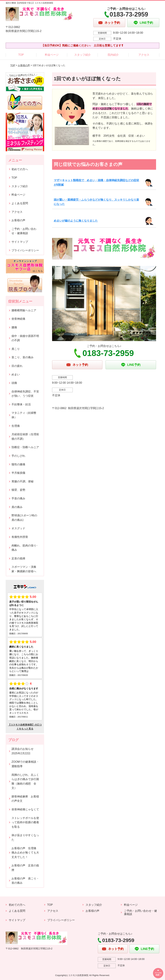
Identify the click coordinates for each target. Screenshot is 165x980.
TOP (21, 55)
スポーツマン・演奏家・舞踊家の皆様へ (24, 569)
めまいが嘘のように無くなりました (76, 221)
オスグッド (18, 528)
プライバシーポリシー (25, 250)
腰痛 (14, 327)
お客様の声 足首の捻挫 (25, 868)
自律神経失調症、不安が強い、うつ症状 (25, 394)
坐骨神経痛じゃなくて (25, 809)
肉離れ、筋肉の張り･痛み (25, 548)
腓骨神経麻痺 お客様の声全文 (25, 799)
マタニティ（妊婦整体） (24, 415)
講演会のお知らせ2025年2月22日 (23, 751)
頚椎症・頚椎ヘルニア (25, 447)
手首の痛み (18, 498)
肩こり (16, 349)
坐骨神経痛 (18, 319)
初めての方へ (20, 169)
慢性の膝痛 (18, 464)
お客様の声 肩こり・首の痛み (25, 881)
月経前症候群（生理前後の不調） (25, 437)
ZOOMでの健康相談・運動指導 (25, 764)
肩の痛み (17, 507)
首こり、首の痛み (23, 357)
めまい (16, 374)
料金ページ (52, 55)
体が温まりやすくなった (25, 837)
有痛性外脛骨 (20, 537)
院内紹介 (113, 55)
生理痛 (16, 426)
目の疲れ (17, 366)
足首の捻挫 (18, 558)
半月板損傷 (18, 473)
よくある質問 (20, 203)
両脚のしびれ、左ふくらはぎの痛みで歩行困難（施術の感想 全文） (25, 781)
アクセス (144, 55)
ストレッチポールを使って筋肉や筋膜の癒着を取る (25, 822)
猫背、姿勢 (18, 490)
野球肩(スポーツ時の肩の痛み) (24, 518)
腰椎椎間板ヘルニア (24, 310)
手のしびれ (18, 456)
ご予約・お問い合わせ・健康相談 (24, 231)
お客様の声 (24, 65)
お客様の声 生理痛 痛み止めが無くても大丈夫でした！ (25, 853)
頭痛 (14, 383)
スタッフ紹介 (82, 55)
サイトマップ (20, 242)
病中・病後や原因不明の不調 (25, 338)
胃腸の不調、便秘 (23, 481)
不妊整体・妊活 (21, 404)
